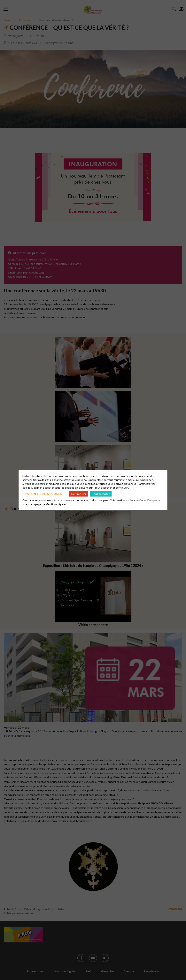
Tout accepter (101, 494)
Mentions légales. (56, 504)
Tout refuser (78, 494)
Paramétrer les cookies (44, 494)
